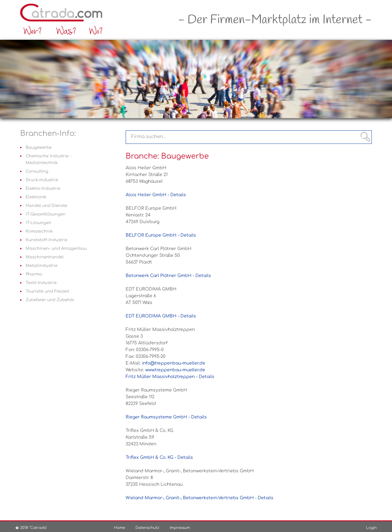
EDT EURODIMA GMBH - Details (161, 316)
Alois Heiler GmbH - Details (156, 195)
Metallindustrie (42, 266)
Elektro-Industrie (43, 189)
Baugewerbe (39, 148)
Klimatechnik (39, 231)
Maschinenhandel (45, 257)
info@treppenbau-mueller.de (174, 363)
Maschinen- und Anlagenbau (56, 249)
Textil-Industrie (41, 283)
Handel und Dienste (46, 206)
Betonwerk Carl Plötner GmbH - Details (168, 276)
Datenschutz (147, 528)
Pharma (34, 274)
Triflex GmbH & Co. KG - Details (159, 457)
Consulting (37, 171)
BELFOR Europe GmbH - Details (161, 235)
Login (371, 528)
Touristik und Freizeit (47, 291)
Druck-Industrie (42, 180)
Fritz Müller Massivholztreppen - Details (170, 377)
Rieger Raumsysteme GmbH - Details (166, 417)
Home (120, 528)
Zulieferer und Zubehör (50, 300)
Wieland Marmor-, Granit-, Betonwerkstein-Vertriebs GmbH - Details (200, 498)
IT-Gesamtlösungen (46, 214)
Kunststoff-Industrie (46, 240)
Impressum (180, 528)
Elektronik (36, 197)
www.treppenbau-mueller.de (175, 370)
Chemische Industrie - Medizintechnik (48, 159)
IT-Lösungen (39, 223)
